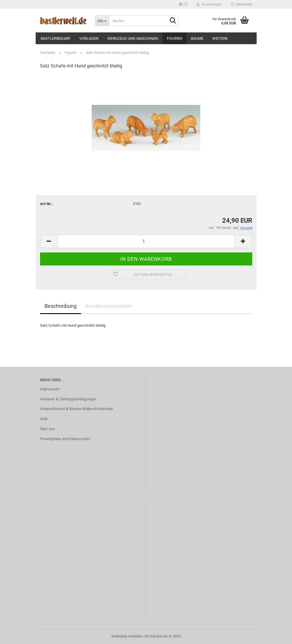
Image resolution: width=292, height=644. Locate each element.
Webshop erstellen (127, 636)
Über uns (47, 429)
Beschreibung (61, 306)
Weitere (220, 38)
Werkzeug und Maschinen (133, 38)
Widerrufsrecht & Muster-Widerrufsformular (76, 409)
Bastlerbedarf (56, 38)
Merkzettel (241, 4)
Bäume (197, 38)
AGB (44, 419)
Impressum (50, 389)
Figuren (174, 38)
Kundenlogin (209, 4)
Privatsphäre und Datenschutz (65, 439)
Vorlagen (89, 38)
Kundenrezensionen (109, 306)
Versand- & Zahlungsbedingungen (68, 399)
